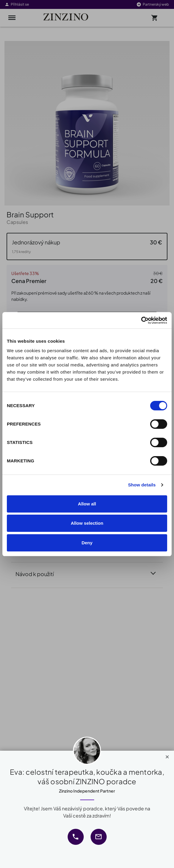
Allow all (87, 504)
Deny (87, 543)
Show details (142, 485)
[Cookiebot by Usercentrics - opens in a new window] (141, 320)
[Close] (167, 755)
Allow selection (87, 523)
